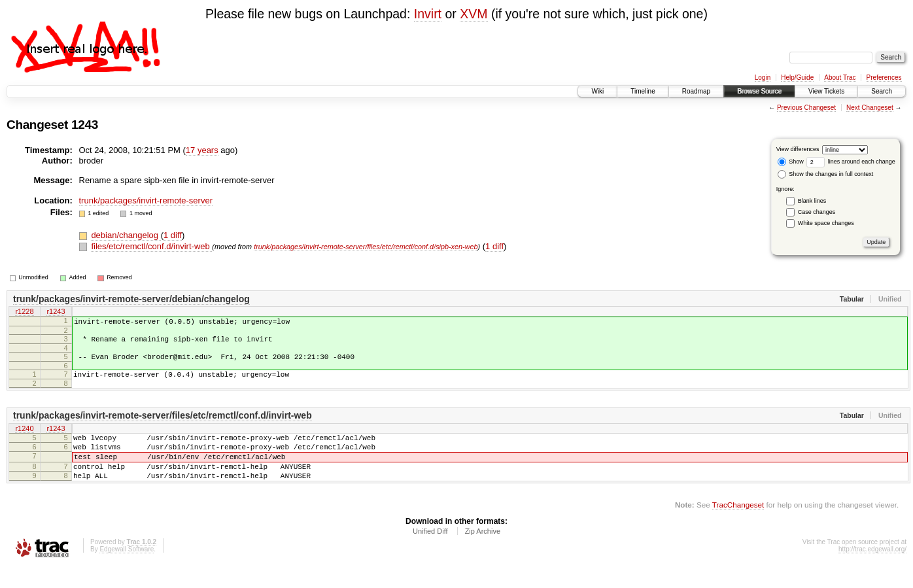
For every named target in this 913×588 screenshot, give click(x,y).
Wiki (597, 91)
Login (763, 78)
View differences (798, 149)
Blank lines (812, 201)
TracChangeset (738, 526)
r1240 (24, 439)
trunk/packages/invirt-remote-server (146, 200)
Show (791, 162)
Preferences (884, 78)
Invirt (428, 14)
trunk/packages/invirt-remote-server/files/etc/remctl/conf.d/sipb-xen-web (366, 247)
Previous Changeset (806, 108)
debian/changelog (126, 235)
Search (882, 91)
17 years (202, 150)
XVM (474, 14)
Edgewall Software (127, 571)
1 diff (173, 235)
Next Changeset (870, 108)
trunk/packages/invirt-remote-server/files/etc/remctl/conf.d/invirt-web (163, 425)
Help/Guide (797, 78)
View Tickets (826, 91)
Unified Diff (430, 553)
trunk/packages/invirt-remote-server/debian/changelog (131, 299)
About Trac (840, 78)
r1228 (24, 313)
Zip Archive (483, 553)
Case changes (817, 212)
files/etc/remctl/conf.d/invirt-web (151, 246)
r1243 (56, 313)
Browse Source (759, 91)
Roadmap (696, 91)
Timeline (643, 91)
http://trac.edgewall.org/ (872, 571)
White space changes (826, 223)
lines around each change (851, 162)
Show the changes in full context (826, 174)
